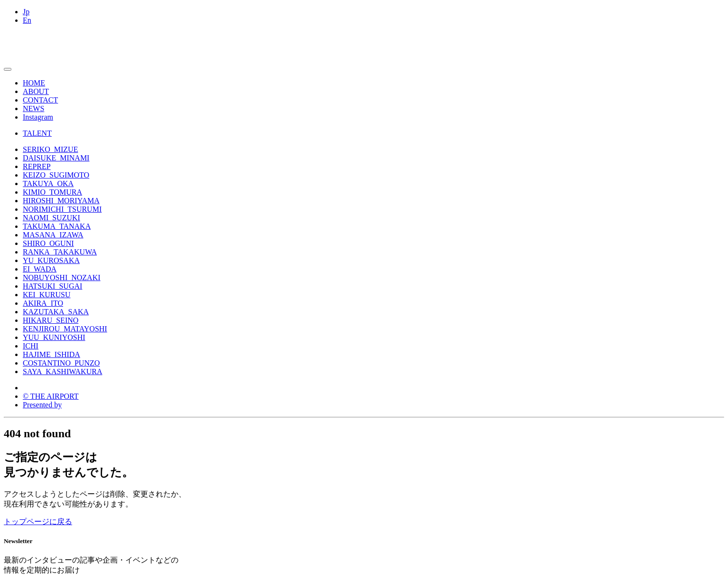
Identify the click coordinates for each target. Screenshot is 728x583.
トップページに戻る (38, 522)
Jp (26, 12)
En (27, 20)
